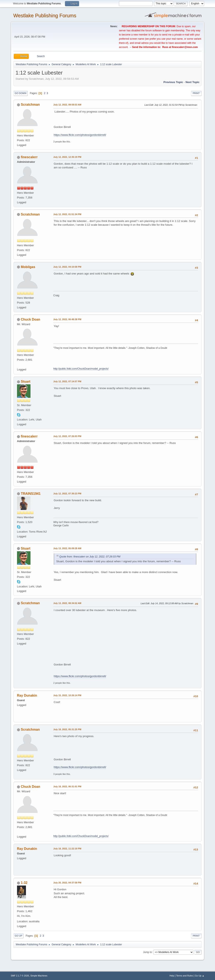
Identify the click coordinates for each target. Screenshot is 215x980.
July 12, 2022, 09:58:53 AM (67, 105)
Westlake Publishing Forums (45, 15)
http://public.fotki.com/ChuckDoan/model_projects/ (81, 369)
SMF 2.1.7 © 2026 (20, 976)
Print (196, 93)
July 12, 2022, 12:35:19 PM (67, 157)
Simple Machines (39, 976)
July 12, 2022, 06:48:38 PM (67, 319)
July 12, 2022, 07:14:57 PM (67, 381)
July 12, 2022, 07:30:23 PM (67, 494)
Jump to (147, 952)
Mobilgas (28, 267)
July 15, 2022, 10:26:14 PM (67, 695)
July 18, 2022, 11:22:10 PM (67, 849)
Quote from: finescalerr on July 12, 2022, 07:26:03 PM (90, 557)
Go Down (21, 93)
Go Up (18, 936)
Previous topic (173, 82)
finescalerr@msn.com (185, 47)
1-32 (24, 883)
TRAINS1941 (31, 494)
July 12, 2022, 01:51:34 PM (67, 214)
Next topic (192, 82)
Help (172, 976)
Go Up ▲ (200, 976)
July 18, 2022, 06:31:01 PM (67, 786)
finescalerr (29, 157)
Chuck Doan (30, 319)
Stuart (26, 382)
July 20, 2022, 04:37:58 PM (67, 883)
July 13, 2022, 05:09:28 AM (67, 548)
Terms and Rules (185, 976)
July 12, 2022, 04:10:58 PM (67, 267)
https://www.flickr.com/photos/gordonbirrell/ (80, 135)
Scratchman (30, 105)
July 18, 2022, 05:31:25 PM (67, 729)
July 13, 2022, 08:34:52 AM (67, 603)
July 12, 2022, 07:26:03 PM (67, 436)
